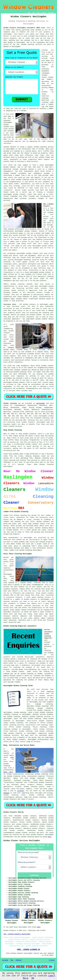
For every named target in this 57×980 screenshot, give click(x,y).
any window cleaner (34, 315)
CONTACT (44, 13)
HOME (29, 13)
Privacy (52, 960)
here (50, 837)
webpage (6, 793)
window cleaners (30, 304)
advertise (7, 169)
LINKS (34, 13)
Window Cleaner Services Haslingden (22, 841)
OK (33, 978)
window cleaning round (23, 372)
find (10, 816)
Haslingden (41, 403)
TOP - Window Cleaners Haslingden (17, 934)
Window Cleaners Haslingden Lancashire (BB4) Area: (24, 28)
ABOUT (38, 13)
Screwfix (21, 791)
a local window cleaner (14, 671)
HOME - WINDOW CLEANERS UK (28, 950)
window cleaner (48, 246)
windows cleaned (21, 370)
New (12, 960)
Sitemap (5, 960)
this (12, 757)
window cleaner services (25, 833)
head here (8, 772)
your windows (34, 248)
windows (51, 212)
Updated (19, 960)
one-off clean (38, 380)
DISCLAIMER (51, 13)
